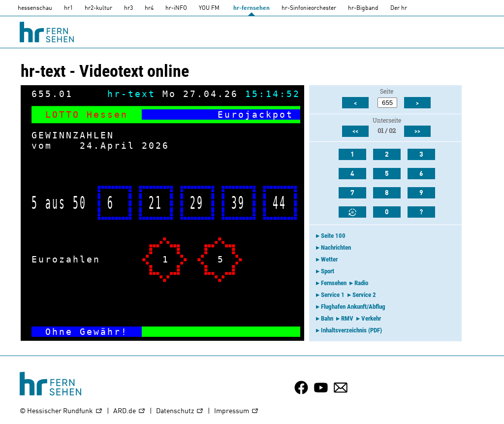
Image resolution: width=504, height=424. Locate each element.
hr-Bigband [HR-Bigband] (363, 8)
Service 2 (364, 295)
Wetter (329, 259)
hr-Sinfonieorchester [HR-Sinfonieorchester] (309, 8)
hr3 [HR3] (128, 8)
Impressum (236, 411)
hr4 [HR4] (149, 8)
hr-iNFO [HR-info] (176, 8)
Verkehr (371, 318)
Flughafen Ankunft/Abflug (353, 307)
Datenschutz (180, 411)
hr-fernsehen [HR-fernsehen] (252, 8)
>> (417, 131)
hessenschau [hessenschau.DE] (35, 8)
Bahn (327, 318)
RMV (347, 318)
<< (355, 131)
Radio (361, 283)
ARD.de (129, 411)
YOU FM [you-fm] (209, 8)
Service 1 (333, 295)
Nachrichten (336, 247)
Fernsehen (334, 283)
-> (286, 332)
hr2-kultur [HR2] (98, 8)
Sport (328, 271)
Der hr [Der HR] (399, 8)
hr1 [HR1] (68, 8)
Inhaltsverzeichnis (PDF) (351, 330)
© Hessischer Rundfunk (61, 411)
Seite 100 (333, 236)
